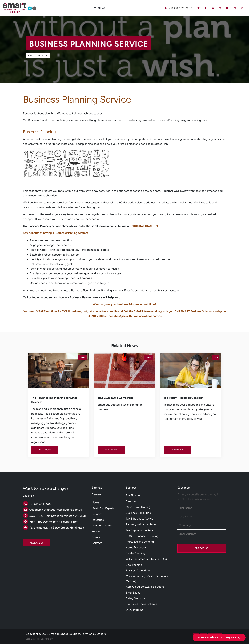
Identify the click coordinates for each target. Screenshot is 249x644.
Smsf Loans (133, 593)
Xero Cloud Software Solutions (145, 587)
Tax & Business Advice (140, 519)
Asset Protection (136, 547)
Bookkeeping (134, 565)
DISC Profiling (135, 610)
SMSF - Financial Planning (142, 536)
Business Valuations (138, 571)
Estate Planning (135, 553)
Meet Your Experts (103, 508)
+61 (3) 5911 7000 (173, 7)
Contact (97, 543)
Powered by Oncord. (94, 634)
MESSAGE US (30, 541)
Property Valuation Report (142, 524)
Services (97, 514)
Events (96, 537)
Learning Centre (102, 526)
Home (31, 56)
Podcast (97, 531)
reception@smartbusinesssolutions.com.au (55, 510)
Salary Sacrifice (136, 598)
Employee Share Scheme (142, 604)
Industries (98, 520)
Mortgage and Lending (140, 542)
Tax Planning (134, 495)
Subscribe (202, 548)
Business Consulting (138, 513)
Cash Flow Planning (138, 507)
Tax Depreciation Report (141, 530)
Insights (43, 56)
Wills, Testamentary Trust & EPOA (146, 559)
